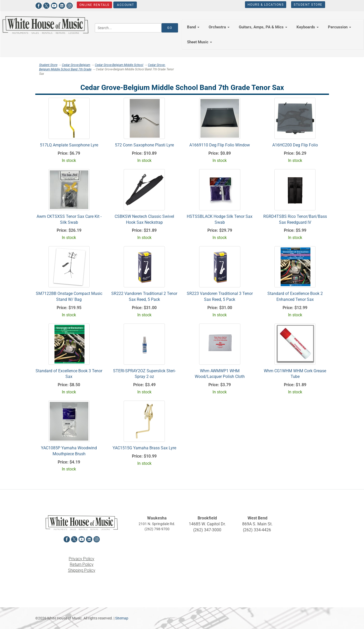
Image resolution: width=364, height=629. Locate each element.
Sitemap (122, 618)
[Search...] (128, 28)
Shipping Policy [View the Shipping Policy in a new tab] (82, 570)
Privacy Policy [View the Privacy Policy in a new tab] (82, 559)
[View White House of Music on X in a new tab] (46, 5)
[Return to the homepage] (45, 25)
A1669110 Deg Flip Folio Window (220, 145)
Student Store (308, 5)
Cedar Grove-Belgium (76, 65)
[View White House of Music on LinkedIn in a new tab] (62, 5)
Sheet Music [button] (200, 42)
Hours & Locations (266, 5)
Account (125, 5)
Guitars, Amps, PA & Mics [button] (263, 27)
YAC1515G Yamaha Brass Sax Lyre (144, 448)
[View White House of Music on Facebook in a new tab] (39, 5)
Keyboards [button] (308, 27)
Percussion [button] (340, 27)
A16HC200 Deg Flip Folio (295, 145)
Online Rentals (94, 5)
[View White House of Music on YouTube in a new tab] (54, 5)
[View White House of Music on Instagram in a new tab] (70, 5)
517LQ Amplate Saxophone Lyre (69, 145)
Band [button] (193, 27)
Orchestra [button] (219, 27)
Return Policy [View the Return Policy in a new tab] (82, 564)
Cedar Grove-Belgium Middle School (119, 65)
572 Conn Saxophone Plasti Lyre (144, 145)
